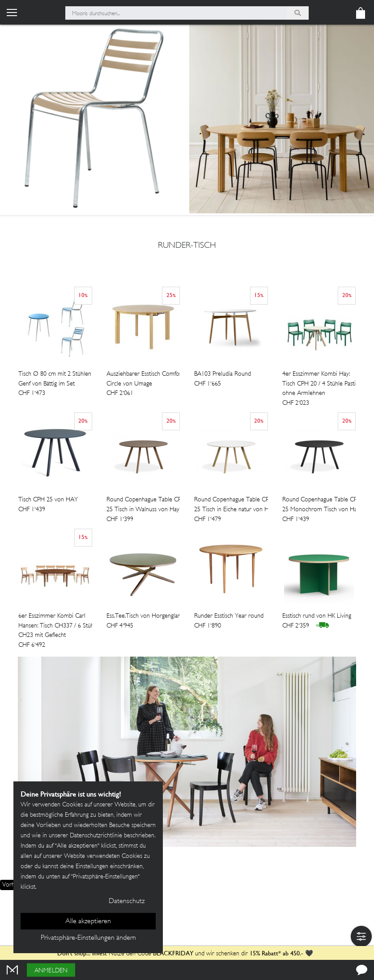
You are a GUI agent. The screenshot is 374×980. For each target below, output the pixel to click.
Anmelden (51, 971)
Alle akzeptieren (88, 922)
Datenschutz (127, 902)
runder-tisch (187, 246)
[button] (361, 936)
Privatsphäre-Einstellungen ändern (88, 938)
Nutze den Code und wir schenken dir (153, 954)
